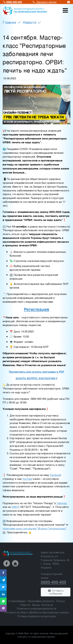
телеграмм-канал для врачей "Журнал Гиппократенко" (34, 529)
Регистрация (36, 309)
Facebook (55, 475)
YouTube (27, 479)
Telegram (62, 503)
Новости (30, 22)
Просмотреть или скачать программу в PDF (36, 372)
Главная (9, 22)
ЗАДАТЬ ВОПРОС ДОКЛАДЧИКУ (36, 378)
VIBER (16, 507)
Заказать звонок (44, 2)
